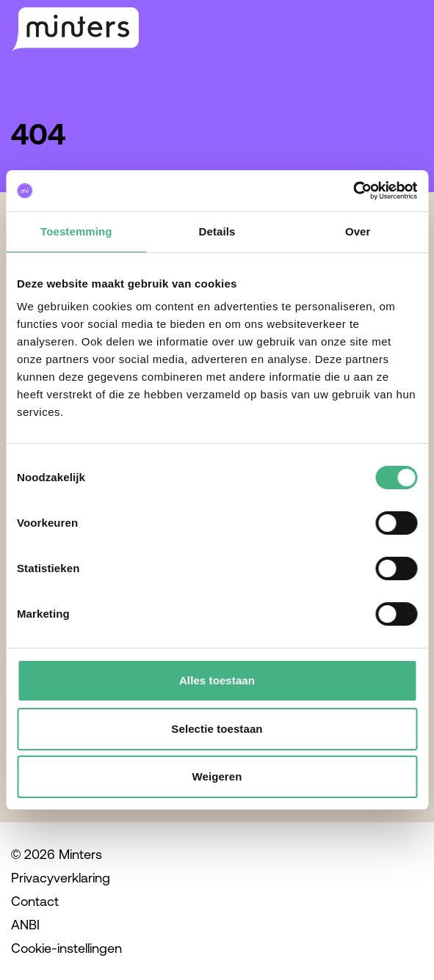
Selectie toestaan (217, 729)
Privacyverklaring (61, 878)
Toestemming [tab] (76, 231)
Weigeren (217, 776)
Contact (35, 901)
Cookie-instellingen (66, 948)
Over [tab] (358, 231)
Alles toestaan (217, 680)
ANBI (25, 925)
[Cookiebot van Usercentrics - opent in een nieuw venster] (353, 191)
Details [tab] (217, 231)
